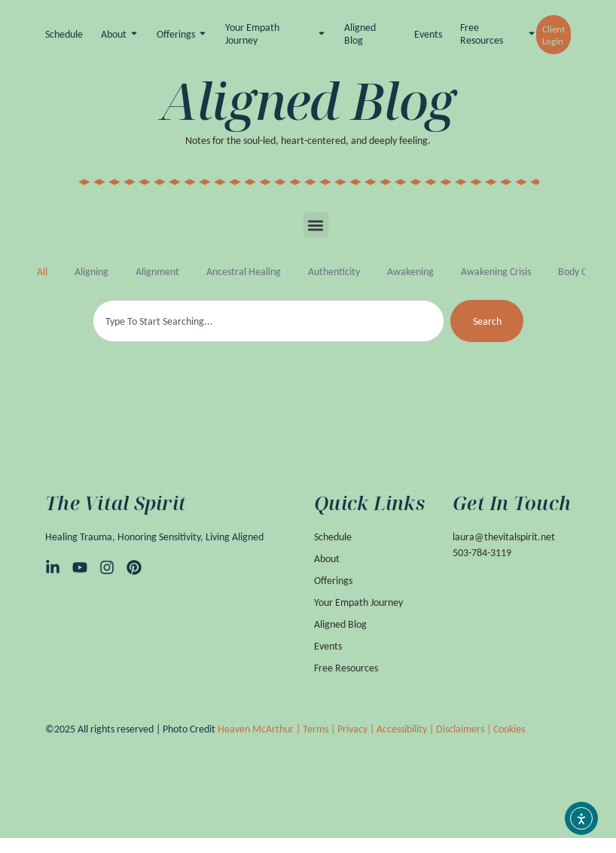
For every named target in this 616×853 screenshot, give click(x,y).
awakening (410, 272)
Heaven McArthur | (260, 728)
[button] (316, 225)
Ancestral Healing (244, 272)
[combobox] (268, 321)
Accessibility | (406, 728)
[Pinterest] (134, 567)
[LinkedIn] (53, 567)
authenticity (334, 272)
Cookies (509, 728)
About (114, 35)
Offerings (176, 35)
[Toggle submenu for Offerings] (201, 35)
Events (428, 35)
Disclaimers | (465, 728)
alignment (157, 272)
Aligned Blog (360, 34)
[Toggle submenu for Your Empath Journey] (320, 35)
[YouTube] (80, 567)
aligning (91, 272)
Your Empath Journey (252, 34)
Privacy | (357, 728)
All (42, 272)
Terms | (320, 728)
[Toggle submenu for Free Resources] (530, 35)
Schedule (64, 35)
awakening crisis (496, 272)
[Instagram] (107, 567)
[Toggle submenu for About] (133, 35)
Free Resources (482, 34)
